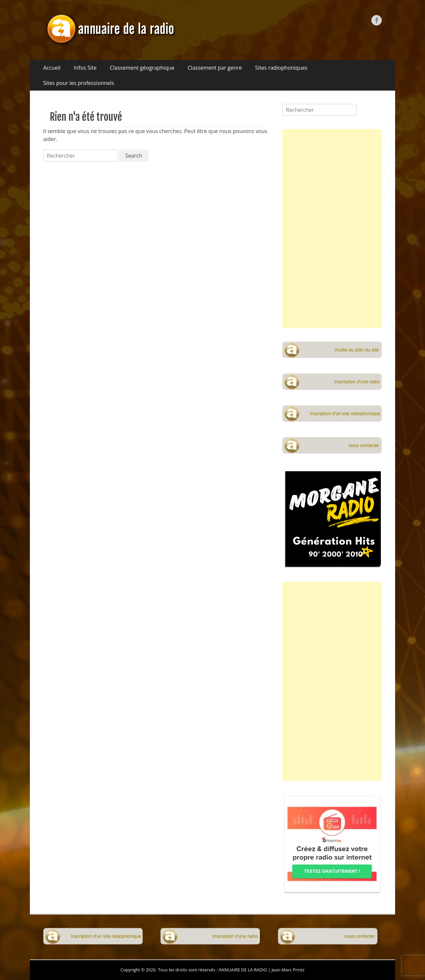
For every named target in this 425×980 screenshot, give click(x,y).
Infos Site (85, 68)
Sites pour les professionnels (79, 83)
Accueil (52, 68)
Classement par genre (215, 68)
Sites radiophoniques (281, 68)
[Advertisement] (332, 229)
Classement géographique (142, 68)
